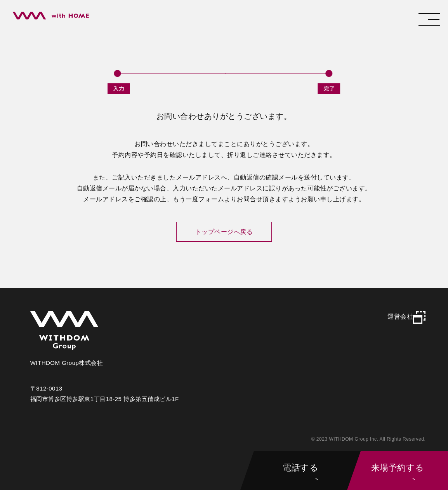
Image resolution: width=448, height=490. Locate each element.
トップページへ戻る (224, 232)
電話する (300, 468)
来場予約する (398, 468)
